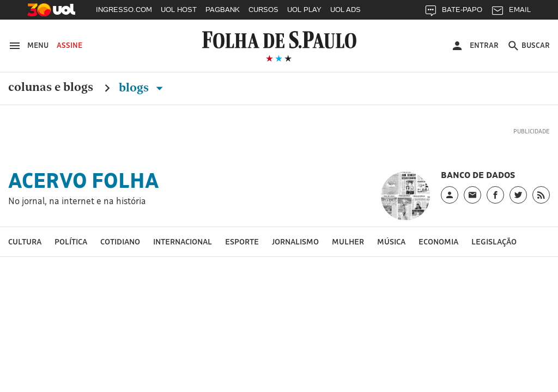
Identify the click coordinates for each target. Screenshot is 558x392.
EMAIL (511, 12)
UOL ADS (345, 10)
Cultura (25, 241)
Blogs (143, 88)
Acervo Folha (84, 180)
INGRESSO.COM (124, 10)
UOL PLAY (304, 10)
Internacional (183, 241)
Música (391, 241)
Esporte (242, 241)
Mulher (348, 241)
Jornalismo (295, 241)
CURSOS (263, 10)
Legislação (494, 241)
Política (71, 241)
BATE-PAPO (453, 12)
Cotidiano (120, 241)
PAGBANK (223, 10)
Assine (69, 45)
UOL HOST (179, 10)
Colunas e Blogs (51, 88)
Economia (438, 241)
